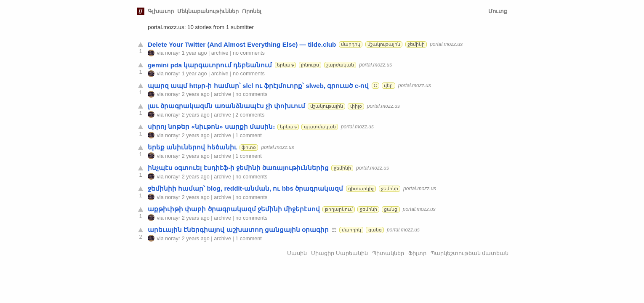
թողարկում (339, 209)
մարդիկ (351, 44)
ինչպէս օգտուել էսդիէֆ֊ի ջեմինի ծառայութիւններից (238, 168)
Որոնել (252, 11)
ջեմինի (416, 44)
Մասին (297, 253)
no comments (249, 53)
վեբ (388, 85)
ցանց (391, 209)
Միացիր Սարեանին (339, 253)
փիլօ (356, 106)
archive (220, 53)
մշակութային (384, 44)
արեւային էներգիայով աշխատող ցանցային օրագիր (238, 230)
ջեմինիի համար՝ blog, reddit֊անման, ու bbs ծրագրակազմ (245, 188)
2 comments (250, 115)
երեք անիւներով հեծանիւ (192, 147)
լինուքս (310, 65)
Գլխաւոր (161, 11)
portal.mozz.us (446, 44)
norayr (173, 53)
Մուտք (498, 11)
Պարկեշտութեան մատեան (470, 253)
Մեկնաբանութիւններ (208, 11)
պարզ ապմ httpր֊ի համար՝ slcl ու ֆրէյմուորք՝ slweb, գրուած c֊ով (258, 86)
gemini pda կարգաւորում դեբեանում (210, 65)
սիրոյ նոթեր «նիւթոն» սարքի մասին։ (211, 126)
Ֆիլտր (417, 253)
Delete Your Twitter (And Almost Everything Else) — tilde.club (242, 44)
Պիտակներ (388, 253)
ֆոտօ (249, 147)
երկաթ (285, 65)
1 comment (249, 136)
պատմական (320, 127)
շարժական (340, 65)
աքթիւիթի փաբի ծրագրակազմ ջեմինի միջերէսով (234, 209)
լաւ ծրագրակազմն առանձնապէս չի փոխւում (226, 106)
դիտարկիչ (361, 189)
